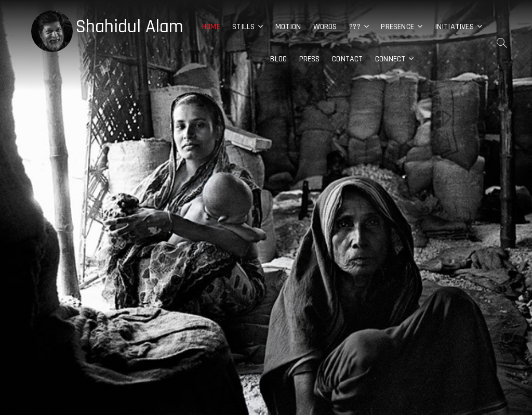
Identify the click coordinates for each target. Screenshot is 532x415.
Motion (288, 27)
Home (211, 27)
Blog (278, 59)
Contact (347, 59)
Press (310, 59)
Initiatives (454, 27)
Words (325, 27)
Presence (397, 27)
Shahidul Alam (129, 27)
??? (355, 27)
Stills (243, 27)
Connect (390, 59)
